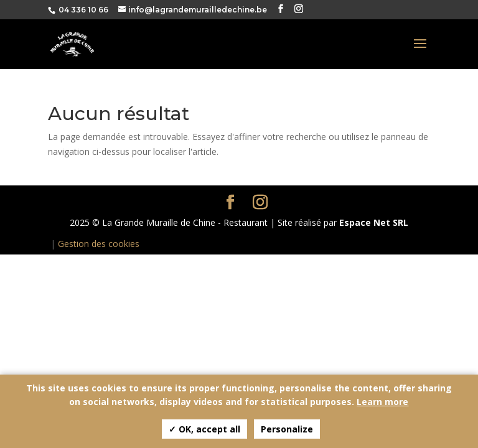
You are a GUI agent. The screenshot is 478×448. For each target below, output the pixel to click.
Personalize (287, 429)
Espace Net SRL (374, 222)
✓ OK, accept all (204, 429)
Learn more (382, 402)
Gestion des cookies (99, 244)
